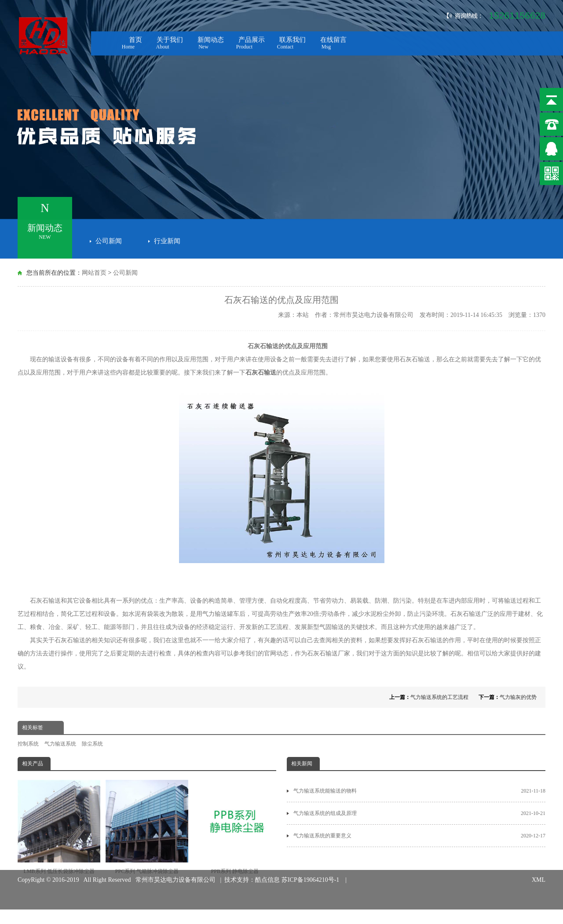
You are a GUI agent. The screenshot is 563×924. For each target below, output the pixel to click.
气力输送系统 (60, 744)
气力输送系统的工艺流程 (439, 697)
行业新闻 (167, 239)
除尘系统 (92, 744)
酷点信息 (267, 871)
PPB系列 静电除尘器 (235, 827)
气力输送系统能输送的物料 (419, 791)
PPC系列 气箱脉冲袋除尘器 (147, 827)
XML (539, 871)
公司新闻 (109, 239)
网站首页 (94, 273)
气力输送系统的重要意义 (419, 836)
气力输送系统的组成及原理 (419, 813)
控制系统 (28, 744)
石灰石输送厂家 (329, 653)
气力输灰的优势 (518, 697)
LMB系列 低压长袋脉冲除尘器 (59, 827)
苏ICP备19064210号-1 (312, 871)
